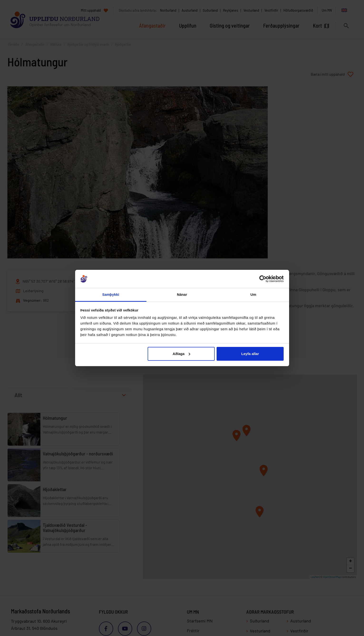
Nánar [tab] (182, 294)
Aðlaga (181, 354)
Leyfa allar (250, 354)
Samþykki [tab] (111, 294)
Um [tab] (253, 294)
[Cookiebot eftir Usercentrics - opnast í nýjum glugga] (263, 279)
